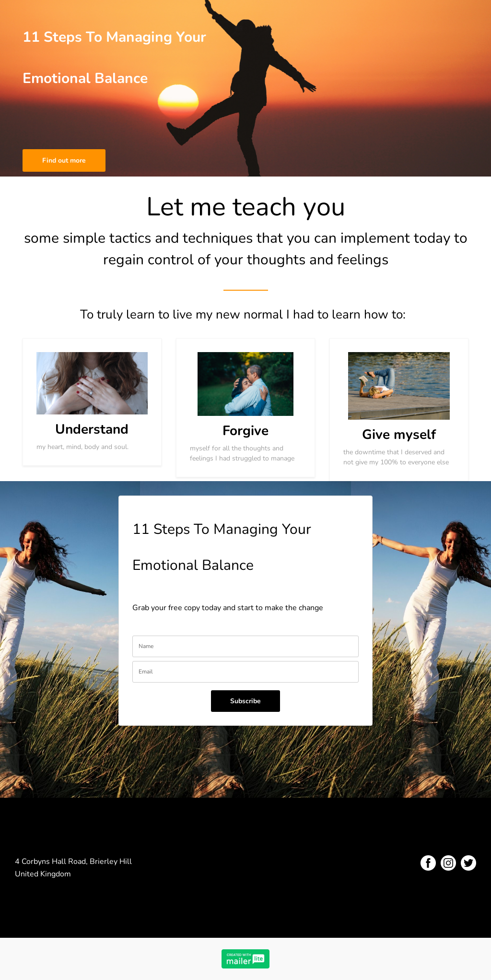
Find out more (64, 160)
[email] (245, 672)
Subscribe (245, 701)
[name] (245, 646)
